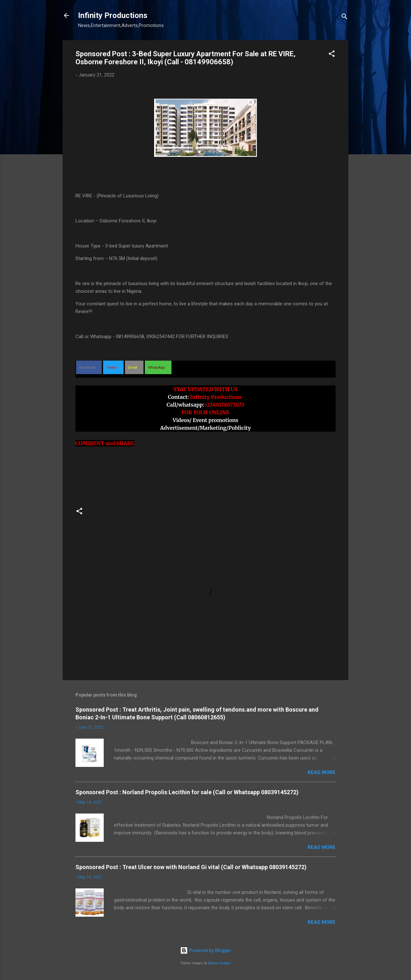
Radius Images (219, 963)
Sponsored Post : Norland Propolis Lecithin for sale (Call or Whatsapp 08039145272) (187, 792)
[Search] (345, 18)
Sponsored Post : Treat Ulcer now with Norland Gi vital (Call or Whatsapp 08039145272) (191, 867)
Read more (322, 772)
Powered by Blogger (206, 950)
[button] (332, 55)
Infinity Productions (113, 15)
